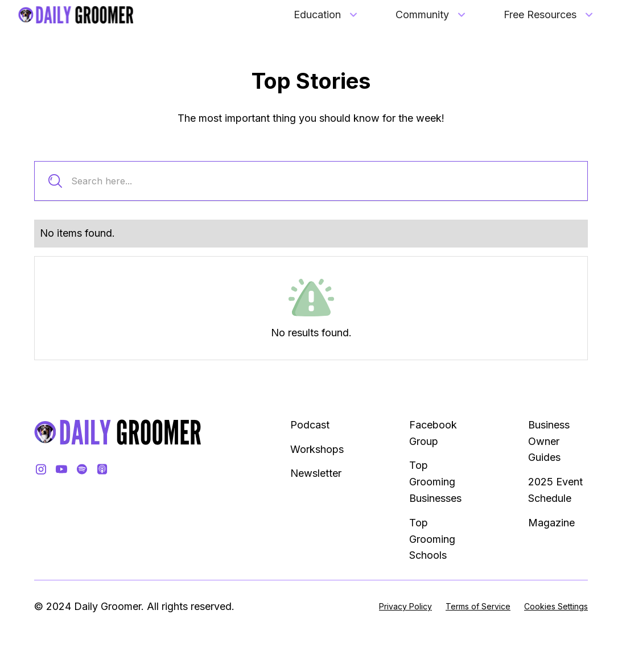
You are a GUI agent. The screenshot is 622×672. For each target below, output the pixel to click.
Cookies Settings (556, 606)
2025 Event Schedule (555, 490)
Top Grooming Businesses (435, 482)
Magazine (551, 523)
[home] (76, 15)
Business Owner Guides (549, 441)
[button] (326, 15)
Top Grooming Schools (432, 539)
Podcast (310, 425)
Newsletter (316, 473)
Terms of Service (478, 606)
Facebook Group (433, 433)
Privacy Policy (405, 606)
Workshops (317, 449)
